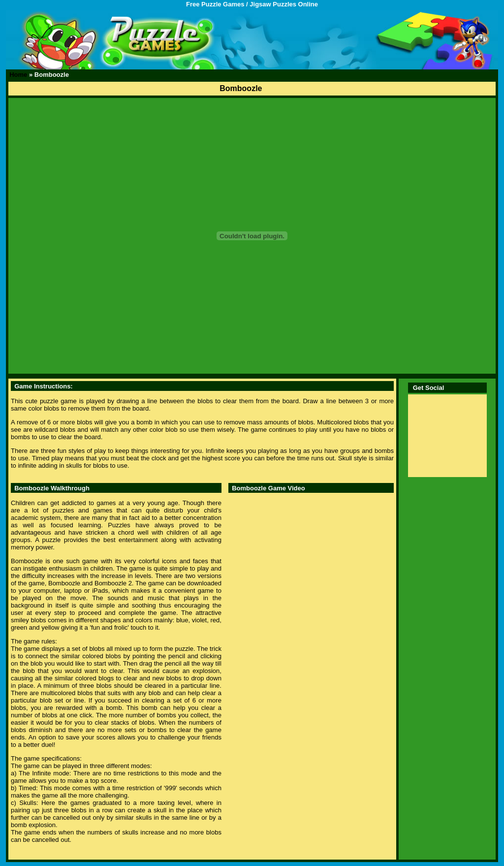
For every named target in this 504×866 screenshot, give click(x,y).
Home (18, 75)
